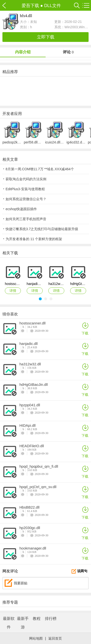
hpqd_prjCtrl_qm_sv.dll (38, 487)
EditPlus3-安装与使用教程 (25, 189)
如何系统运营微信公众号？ (26, 199)
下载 (85, 328)
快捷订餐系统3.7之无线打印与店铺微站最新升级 (42, 229)
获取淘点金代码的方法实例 (26, 179)
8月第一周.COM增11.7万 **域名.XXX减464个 (40, 169)
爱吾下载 (7, 5)
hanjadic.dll (29, 344)
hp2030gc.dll (30, 528)
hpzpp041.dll (30, 405)
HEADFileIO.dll (32, 446)
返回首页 (55, 638)
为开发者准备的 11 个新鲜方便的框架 (34, 239)
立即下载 (46, 37)
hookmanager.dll (33, 548)
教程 (37, 619)
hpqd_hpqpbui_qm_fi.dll (39, 466)
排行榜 (51, 619)
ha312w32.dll (30, 364)
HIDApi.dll (28, 426)
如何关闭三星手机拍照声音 (26, 219)
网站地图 (36, 638)
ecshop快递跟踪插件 (21, 209)
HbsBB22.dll (29, 507)
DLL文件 (53, 6)
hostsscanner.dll (33, 323)
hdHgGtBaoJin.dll (34, 385)
